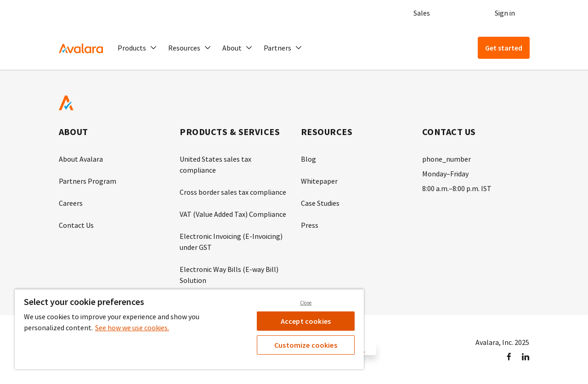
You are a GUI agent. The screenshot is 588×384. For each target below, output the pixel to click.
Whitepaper (319, 181)
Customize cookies (306, 345)
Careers (71, 203)
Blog (308, 159)
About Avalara (81, 159)
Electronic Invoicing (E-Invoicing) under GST (231, 242)
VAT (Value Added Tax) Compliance (233, 214)
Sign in (505, 13)
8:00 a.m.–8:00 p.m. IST (457, 188)
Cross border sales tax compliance (233, 192)
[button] (137, 48)
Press (310, 225)
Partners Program (88, 181)
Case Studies (320, 203)
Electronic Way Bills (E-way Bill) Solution (229, 275)
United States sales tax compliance (215, 164)
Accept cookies (306, 321)
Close (306, 303)
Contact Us (76, 225)
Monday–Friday (445, 174)
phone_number (447, 159)
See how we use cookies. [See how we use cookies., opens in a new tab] (132, 328)
